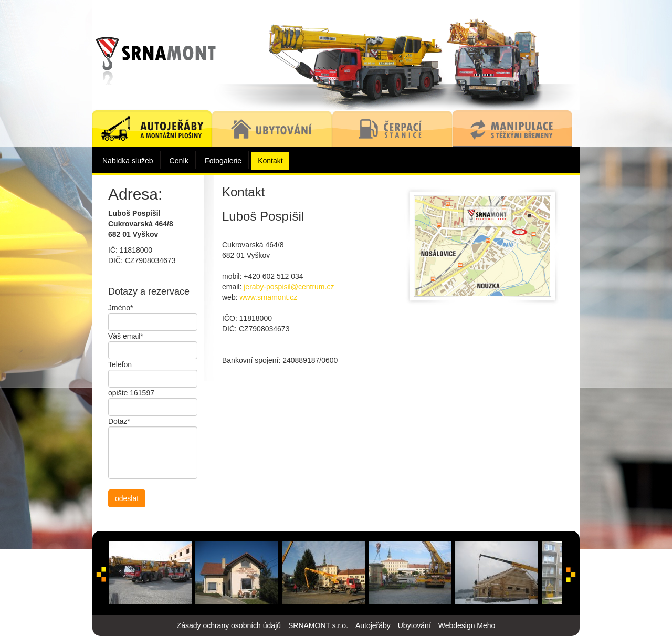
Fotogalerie (223, 161)
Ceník (179, 161)
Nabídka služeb (128, 161)
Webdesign (457, 625)
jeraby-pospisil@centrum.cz (289, 287)
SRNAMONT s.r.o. (318, 625)
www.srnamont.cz (268, 297)
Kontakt (270, 161)
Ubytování (414, 625)
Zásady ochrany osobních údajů (229, 625)
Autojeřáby (373, 625)
